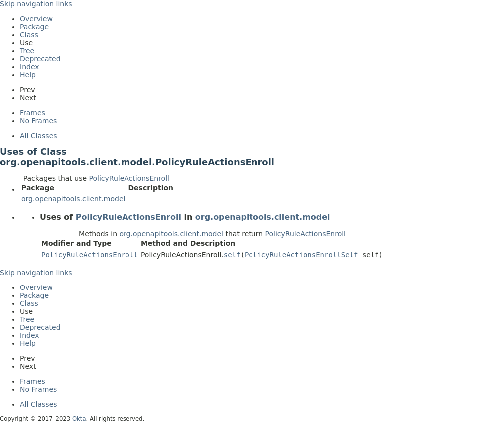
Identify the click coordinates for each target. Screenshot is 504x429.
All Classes (39, 136)
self (232, 255)
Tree (27, 51)
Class (29, 35)
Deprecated (40, 59)
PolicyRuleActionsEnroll (129, 178)
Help (28, 75)
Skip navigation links (36, 4)
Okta (79, 419)
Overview (36, 19)
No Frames (38, 121)
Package (34, 27)
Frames (33, 113)
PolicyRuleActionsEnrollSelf (301, 255)
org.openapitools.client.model (73, 199)
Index (30, 67)
